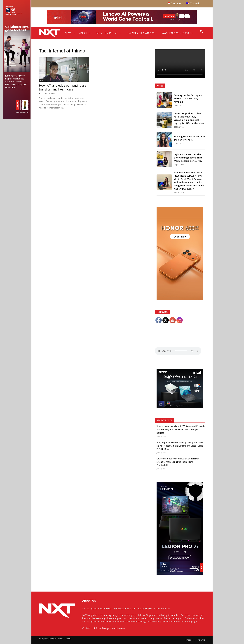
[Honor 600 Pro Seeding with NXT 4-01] (180, 299)
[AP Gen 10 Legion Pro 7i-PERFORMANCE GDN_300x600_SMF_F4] (180, 575)
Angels (86, 33)
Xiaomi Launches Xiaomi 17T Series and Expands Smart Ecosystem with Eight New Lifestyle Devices (181, 430)
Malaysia (201, 640)
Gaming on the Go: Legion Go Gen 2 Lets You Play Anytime (188, 98)
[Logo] (51, 33)
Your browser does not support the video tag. (180, 63)
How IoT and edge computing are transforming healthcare (63, 87)
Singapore (190, 640)
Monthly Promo (109, 33)
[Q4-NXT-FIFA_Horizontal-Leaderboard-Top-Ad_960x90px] (122, 23)
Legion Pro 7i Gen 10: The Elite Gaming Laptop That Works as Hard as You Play (188, 158)
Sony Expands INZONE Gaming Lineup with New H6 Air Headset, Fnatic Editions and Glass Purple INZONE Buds (180, 446)
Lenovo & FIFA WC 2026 (141, 33)
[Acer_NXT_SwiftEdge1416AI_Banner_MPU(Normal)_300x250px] (180, 407)
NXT (41, 94)
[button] (201, 32)
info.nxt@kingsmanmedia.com (109, 628)
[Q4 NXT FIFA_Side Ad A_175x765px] (17, 118)
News (70, 33)
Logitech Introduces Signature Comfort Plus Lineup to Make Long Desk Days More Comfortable (178, 462)
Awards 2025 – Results (178, 33)
